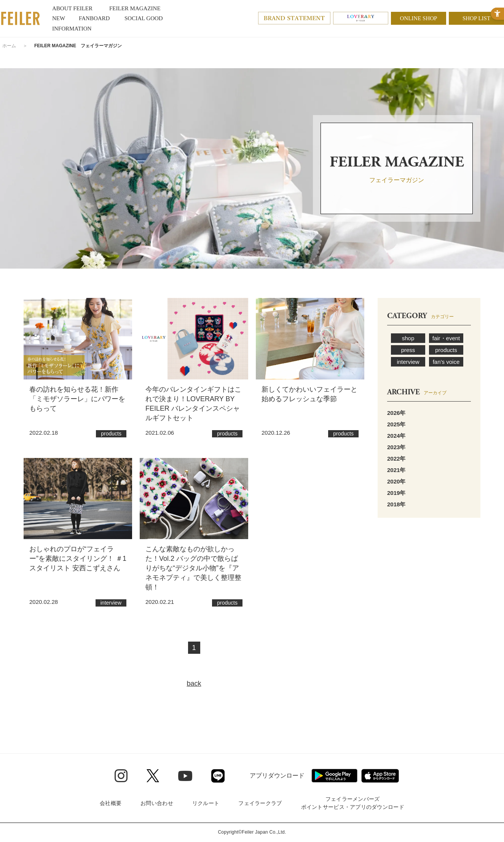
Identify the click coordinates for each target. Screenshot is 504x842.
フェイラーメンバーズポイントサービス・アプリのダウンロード (353, 803)
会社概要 (111, 803)
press (408, 350)
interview (408, 362)
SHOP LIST (476, 18)
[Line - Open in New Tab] (218, 776)
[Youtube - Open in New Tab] (185, 776)
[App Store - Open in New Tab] (380, 776)
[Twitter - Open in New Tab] (153, 776)
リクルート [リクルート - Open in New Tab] (206, 803)
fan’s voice (446, 362)
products (446, 350)
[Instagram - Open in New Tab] (121, 776)
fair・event (446, 338)
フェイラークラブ (260, 803)
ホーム (9, 46)
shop (408, 338)
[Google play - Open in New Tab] (334, 776)
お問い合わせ (157, 803)
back (194, 684)
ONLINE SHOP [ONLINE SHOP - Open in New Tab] (419, 18)
